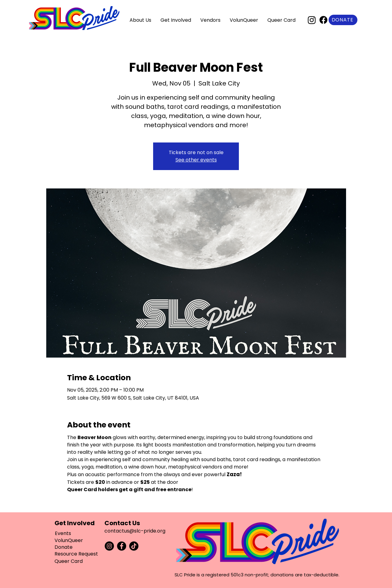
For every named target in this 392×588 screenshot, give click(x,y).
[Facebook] (323, 20)
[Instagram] (312, 20)
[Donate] (343, 20)
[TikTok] (134, 546)
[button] (140, 20)
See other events (196, 160)
